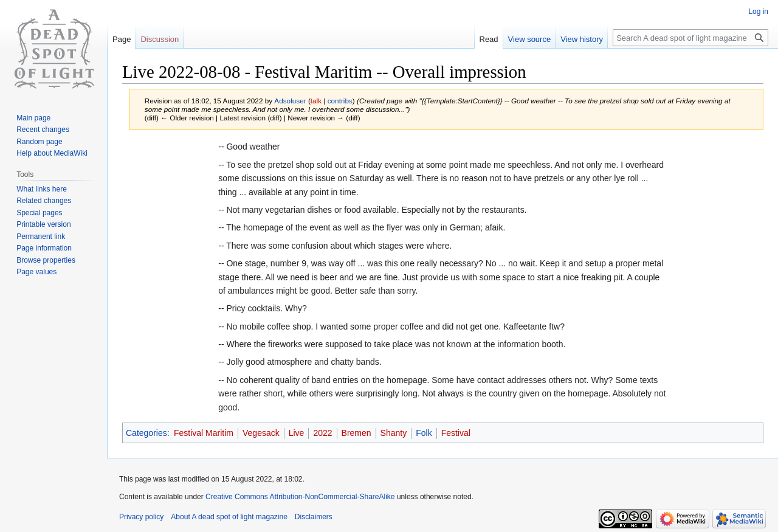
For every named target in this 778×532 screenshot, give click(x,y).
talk (316, 101)
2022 (322, 433)
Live (297, 433)
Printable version (43, 224)
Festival (456, 433)
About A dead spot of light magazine (229, 517)
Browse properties (46, 260)
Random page (39, 142)
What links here (42, 189)
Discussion (160, 39)
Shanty (394, 433)
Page (122, 39)
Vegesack (261, 433)
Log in (758, 12)
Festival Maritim (204, 433)
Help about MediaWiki (52, 153)
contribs (340, 101)
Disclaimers (314, 517)
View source (530, 39)
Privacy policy (141, 517)
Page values (36, 272)
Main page (33, 118)
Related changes (44, 201)
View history (582, 39)
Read (489, 39)
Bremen (356, 433)
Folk (424, 433)
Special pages (39, 213)
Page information (44, 248)
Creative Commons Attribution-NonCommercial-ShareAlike (300, 497)
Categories (146, 433)
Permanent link (41, 237)
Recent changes (43, 130)
